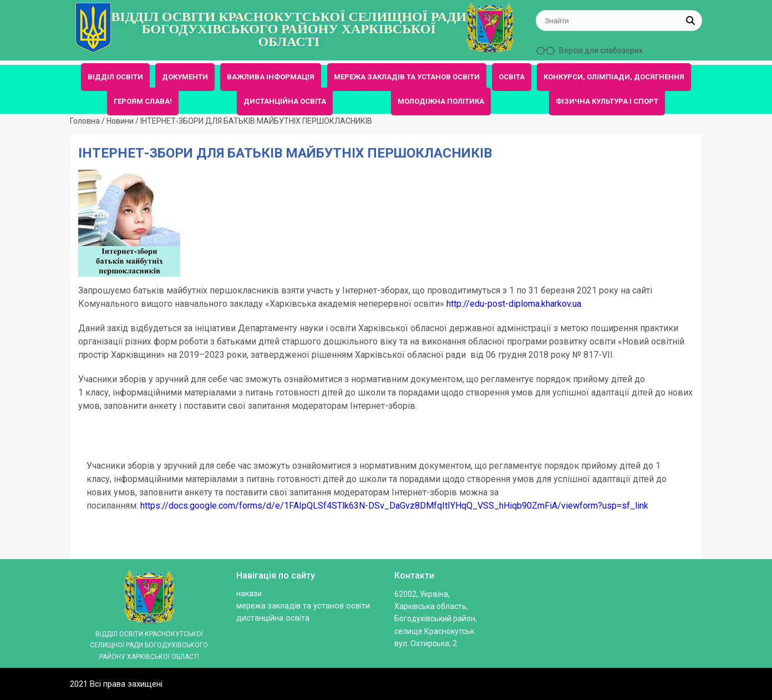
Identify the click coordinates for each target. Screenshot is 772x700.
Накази (249, 594)
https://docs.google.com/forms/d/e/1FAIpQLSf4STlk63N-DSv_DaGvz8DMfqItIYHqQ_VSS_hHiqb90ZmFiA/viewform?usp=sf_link (394, 506)
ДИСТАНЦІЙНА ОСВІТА (285, 101)
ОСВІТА (512, 77)
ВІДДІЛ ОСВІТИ (115, 77)
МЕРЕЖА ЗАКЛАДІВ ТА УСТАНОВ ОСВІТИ (407, 77)
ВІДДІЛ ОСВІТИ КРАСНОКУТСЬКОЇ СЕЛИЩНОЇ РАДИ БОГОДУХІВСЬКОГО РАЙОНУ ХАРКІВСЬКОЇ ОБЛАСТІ (289, 29)
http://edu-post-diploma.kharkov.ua (514, 304)
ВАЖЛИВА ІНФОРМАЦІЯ (271, 77)
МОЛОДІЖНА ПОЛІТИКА (441, 101)
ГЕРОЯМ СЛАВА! (143, 101)
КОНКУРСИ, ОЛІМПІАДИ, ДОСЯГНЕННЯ (614, 77)
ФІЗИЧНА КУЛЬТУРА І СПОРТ (607, 101)
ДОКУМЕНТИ (185, 77)
